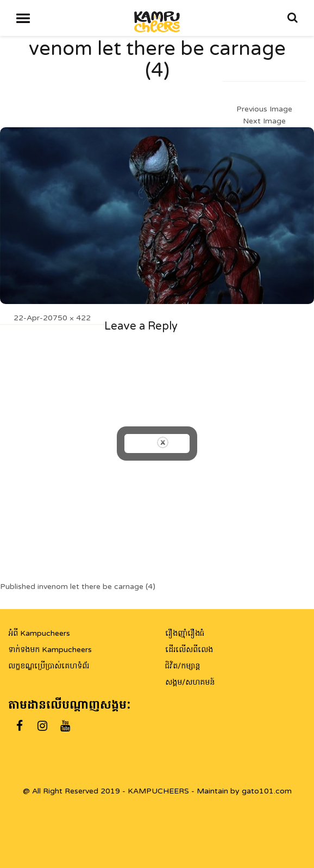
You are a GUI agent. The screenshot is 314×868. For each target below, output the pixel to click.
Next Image (264, 121)
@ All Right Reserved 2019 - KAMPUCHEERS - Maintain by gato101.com (157, 791)
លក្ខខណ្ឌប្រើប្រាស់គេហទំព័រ (49, 666)
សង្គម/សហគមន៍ (190, 682)
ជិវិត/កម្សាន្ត (183, 666)
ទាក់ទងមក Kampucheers (50, 650)
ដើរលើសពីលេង (189, 650)
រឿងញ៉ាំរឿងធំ (185, 633)
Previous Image (264, 109)
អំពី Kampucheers (39, 633)
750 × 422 (72, 318)
